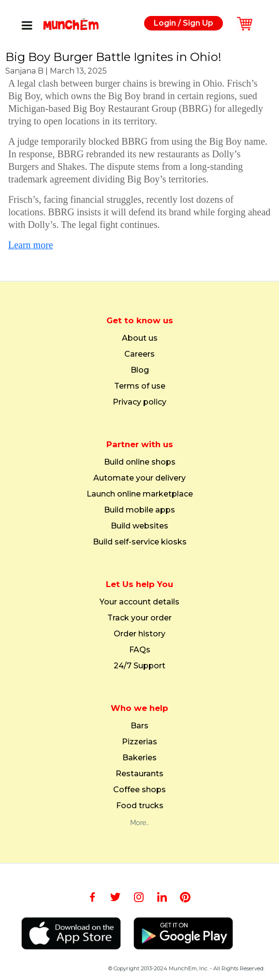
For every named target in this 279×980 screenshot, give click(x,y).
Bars (139, 726)
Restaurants (139, 774)
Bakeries (139, 758)
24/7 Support (139, 666)
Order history (139, 634)
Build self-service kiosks (140, 542)
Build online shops (140, 462)
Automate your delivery (139, 478)
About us (140, 338)
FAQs (140, 650)
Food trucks (140, 806)
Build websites (139, 526)
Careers (139, 354)
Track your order (139, 618)
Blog (140, 370)
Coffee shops (139, 790)
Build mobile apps (139, 510)
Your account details (139, 602)
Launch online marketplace (140, 494)
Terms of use (140, 386)
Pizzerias (139, 742)
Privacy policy (139, 402)
